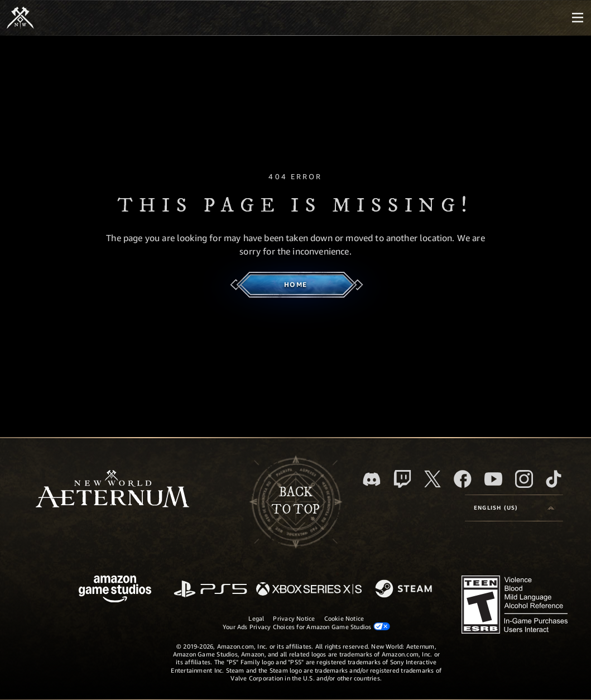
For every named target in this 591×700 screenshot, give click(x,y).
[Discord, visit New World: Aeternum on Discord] (372, 479)
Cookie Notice (344, 618)
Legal (256, 618)
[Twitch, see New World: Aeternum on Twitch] (402, 479)
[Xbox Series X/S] (309, 590)
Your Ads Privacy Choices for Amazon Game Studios (306, 626)
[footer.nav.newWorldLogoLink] (112, 490)
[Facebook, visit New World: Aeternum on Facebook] (463, 479)
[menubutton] (578, 18)
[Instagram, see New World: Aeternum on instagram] (524, 479)
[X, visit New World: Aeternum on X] (433, 479)
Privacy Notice (294, 618)
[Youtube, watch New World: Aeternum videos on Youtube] (493, 479)
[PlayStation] (210, 590)
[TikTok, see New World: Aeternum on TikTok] (554, 479)
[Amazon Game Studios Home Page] (115, 590)
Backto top (296, 501)
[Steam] (405, 589)
